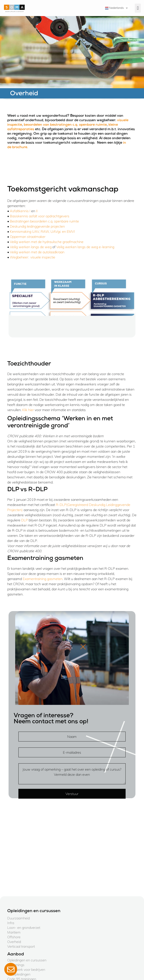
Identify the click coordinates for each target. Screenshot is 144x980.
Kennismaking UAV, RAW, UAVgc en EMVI (42, 231)
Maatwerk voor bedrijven (26, 970)
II (37, 211)
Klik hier (28, 410)
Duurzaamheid (19, 918)
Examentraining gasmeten (43, 579)
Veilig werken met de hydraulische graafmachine (47, 242)
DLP (24, 520)
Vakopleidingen (19, 974)
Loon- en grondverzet (24, 928)
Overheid (14, 942)
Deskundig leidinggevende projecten (37, 226)
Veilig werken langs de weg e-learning (85, 247)
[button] (138, 8)
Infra (11, 923)
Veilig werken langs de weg (31, 247)
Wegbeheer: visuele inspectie (33, 257)
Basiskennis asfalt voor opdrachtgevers (40, 216)
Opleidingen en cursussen (27, 960)
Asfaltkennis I (20, 211)
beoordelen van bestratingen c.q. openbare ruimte (65, 125)
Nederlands (114, 8)
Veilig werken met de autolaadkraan (37, 252)
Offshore (14, 937)
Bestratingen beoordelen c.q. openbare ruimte (45, 221)
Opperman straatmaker (28, 237)
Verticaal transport (21, 946)
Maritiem (14, 932)
